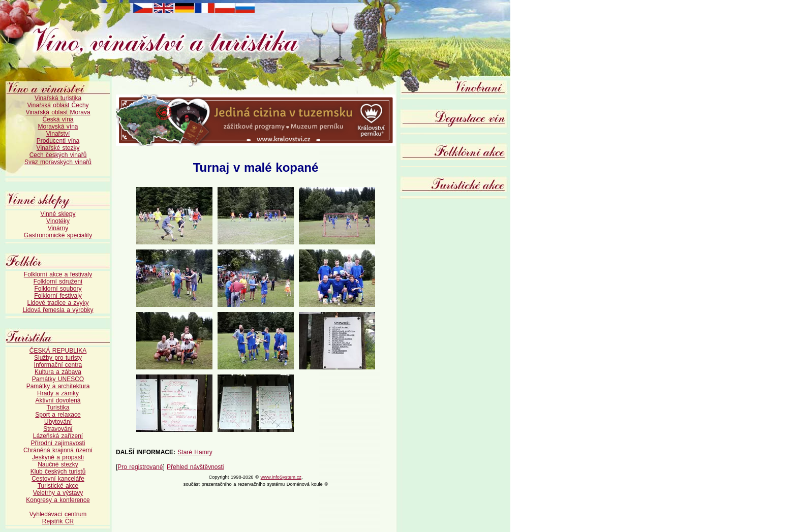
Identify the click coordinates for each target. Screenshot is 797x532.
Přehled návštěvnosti (195, 467)
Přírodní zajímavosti (58, 443)
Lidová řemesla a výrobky (58, 310)
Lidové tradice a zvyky (58, 303)
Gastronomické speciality (58, 235)
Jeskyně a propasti (58, 457)
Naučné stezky (58, 464)
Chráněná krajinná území (58, 450)
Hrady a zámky (58, 393)
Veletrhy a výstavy (58, 493)
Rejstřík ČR (58, 521)
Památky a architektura (58, 386)
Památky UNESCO (58, 379)
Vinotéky (58, 221)
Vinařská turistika (58, 98)
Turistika (58, 408)
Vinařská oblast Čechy (58, 105)
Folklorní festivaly (58, 296)
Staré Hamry (195, 452)
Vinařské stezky (58, 148)
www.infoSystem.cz (281, 477)
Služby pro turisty (58, 358)
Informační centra (58, 365)
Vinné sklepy (58, 214)
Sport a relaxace (58, 415)
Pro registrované (140, 467)
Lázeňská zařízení (58, 436)
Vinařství (58, 134)
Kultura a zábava (58, 372)
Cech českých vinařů (58, 155)
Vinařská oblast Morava (58, 112)
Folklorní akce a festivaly (58, 274)
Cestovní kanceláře (58, 479)
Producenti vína (58, 141)
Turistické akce (58, 486)
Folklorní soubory (58, 289)
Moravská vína (58, 127)
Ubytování (58, 422)
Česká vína (58, 119)
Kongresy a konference (58, 500)
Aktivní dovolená (58, 400)
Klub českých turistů (58, 472)
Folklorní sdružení (58, 281)
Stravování (58, 429)
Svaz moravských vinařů (58, 162)
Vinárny (58, 228)
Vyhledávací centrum (58, 514)
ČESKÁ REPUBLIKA (58, 351)
